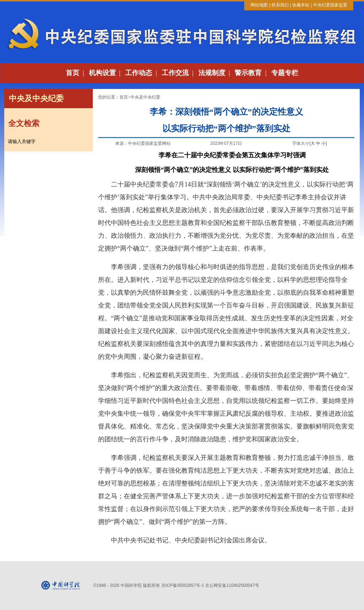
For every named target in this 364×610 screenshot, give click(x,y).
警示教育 (248, 73)
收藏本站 (301, 5)
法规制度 (212, 73)
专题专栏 (285, 73)
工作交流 (175, 73)
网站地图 (259, 5)
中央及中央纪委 (145, 97)
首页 (73, 73)
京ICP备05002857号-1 (183, 585)
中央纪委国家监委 (330, 5)
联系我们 (280, 5)
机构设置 (102, 73)
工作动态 (139, 73)
